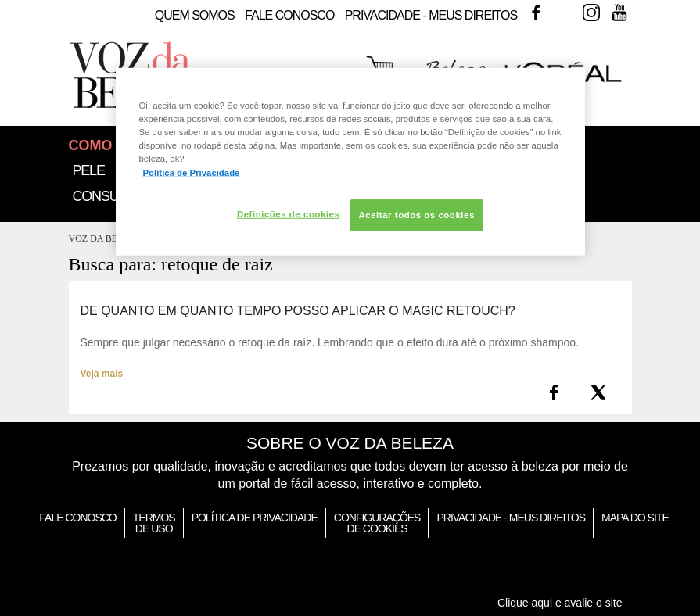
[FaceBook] (554, 392)
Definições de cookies (288, 213)
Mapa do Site (635, 518)
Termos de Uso (154, 523)
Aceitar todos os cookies (417, 214)
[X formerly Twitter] (598, 392)
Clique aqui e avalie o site (560, 603)
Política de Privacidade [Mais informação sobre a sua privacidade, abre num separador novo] (192, 172)
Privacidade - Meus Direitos (431, 15)
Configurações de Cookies (377, 523)
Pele (89, 170)
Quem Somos (195, 15)
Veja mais (102, 374)
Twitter (564, 13)
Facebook (536, 13)
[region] (350, 162)
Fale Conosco (289, 15)
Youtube (619, 13)
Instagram (591, 13)
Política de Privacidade (255, 518)
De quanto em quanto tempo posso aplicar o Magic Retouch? (298, 311)
